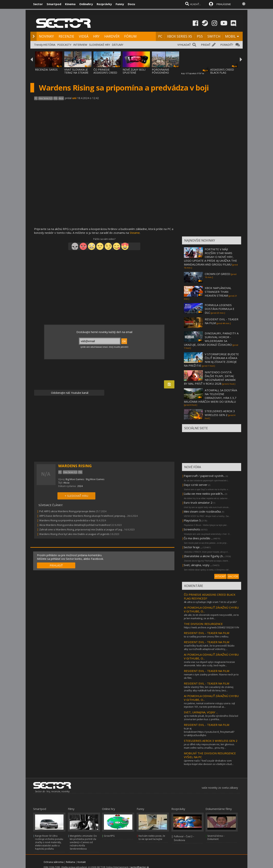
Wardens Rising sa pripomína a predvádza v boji (67, 520)
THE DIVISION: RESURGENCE (203, 624)
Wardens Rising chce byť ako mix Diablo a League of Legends (74, 534)
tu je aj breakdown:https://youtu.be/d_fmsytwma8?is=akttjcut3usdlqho (209, 732)
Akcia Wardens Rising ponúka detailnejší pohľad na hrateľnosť (75, 525)
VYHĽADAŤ (184, 45)
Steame (135, 233)
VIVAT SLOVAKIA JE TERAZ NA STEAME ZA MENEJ (76, 73)
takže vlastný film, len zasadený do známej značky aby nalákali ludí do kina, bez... (209, 689)
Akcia (66, 483)
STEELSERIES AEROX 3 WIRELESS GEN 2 (220, 413)
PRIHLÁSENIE (224, 4)
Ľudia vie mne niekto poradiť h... (204, 494)
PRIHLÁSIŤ (56, 565)
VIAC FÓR (233, 576)
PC (160, 36)
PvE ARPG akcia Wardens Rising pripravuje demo (67, 511)
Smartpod (54, 4)
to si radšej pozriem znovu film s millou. (206, 636)
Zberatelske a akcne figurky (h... (204, 556)
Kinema (70, 4)
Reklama (71, 862)
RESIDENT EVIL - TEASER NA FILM (207, 633)
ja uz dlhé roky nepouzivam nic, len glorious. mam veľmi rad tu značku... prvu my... (209, 746)
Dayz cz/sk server (196, 485)
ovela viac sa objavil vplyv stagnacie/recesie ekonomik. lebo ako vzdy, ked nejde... (209, 664)
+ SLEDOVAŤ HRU (76, 496)
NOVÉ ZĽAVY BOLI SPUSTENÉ (134, 71)
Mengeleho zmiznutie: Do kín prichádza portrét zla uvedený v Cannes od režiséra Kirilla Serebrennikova (83, 842)
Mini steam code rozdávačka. (202, 511)
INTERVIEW (80, 45)
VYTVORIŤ (220, 576)
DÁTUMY (118, 45)
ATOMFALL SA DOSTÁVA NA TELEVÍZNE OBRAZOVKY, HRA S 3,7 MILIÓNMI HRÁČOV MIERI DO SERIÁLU (210, 396)
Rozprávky (104, 4)
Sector (38, 4)
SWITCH (214, 36)
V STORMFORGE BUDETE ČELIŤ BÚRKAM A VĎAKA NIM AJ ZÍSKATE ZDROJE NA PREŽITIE (211, 360)
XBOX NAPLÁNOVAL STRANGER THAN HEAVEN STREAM (218, 292)
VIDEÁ (84, 36)
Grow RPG (109, 836)
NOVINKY (46, 36)
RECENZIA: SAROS (46, 70)
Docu (131, 4)
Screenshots (192, 529)
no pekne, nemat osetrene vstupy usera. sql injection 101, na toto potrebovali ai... (209, 705)
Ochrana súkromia (54, 862)
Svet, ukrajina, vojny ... (198, 565)
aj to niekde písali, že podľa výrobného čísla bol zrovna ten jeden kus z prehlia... (211, 718)
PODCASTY (64, 45)
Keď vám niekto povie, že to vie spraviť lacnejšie (152, 837)
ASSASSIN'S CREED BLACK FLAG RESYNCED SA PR (222, 73)
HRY (96, 36)
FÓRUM (130, 36)
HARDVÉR (112, 36)
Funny (120, 4)
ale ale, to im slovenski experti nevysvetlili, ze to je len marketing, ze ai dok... (211, 617)
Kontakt (82, 862)
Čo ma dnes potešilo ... (198, 538)
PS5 (200, 36)
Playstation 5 (192, 520)
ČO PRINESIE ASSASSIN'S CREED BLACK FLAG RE (105, 73)
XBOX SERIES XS (180, 36)
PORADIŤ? (227, 45)
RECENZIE (66, 36)
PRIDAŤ (206, 45)
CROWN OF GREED (217, 274)
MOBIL (230, 36)
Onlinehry (86, 4)
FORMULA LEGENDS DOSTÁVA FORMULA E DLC (220, 309)
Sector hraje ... (193, 547)
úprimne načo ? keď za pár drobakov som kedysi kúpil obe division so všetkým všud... (209, 762)
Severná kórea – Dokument (216, 837)
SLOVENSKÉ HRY (100, 45)
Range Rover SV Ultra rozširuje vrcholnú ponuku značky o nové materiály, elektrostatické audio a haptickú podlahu (49, 842)
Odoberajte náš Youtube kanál (69, 393)
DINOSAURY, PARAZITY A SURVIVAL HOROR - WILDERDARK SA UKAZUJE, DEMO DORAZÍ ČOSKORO (211, 339)
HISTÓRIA (49, 45)
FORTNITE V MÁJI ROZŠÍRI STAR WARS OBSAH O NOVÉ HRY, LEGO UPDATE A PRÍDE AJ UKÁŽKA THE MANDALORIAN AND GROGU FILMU (210, 257)
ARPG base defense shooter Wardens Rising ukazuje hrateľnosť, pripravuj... (83, 516)
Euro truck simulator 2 (198, 503)
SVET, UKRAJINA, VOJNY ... (201, 712)
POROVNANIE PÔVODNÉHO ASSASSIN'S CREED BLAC (164, 74)
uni (74, 98)
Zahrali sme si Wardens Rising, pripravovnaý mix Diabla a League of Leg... (81, 529)
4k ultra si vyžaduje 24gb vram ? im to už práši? (210, 602)
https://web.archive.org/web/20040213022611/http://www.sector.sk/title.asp (227, 627)
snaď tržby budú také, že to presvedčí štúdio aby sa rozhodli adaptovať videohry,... (209, 647)
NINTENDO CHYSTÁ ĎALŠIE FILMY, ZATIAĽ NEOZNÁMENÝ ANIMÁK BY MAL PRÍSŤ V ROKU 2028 (210, 378)
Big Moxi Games (75, 479)
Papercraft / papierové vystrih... (204, 476)
